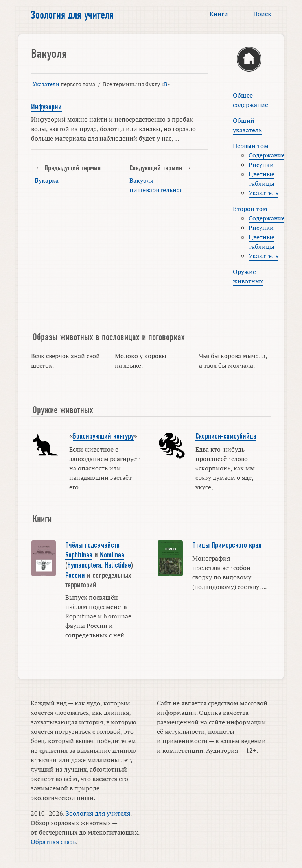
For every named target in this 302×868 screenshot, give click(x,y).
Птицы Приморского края (227, 545)
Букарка (47, 180)
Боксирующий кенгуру (103, 436)
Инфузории (46, 107)
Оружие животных (248, 276)
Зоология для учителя (72, 15)
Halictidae (118, 565)
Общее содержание (250, 100)
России (75, 576)
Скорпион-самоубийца (226, 436)
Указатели (46, 84)
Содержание (267, 155)
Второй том (250, 209)
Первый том (251, 146)
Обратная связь (53, 842)
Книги (219, 14)
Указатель (263, 193)
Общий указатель (247, 125)
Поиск (262, 14)
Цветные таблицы (261, 179)
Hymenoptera (84, 565)
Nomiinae (112, 555)
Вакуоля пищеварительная (156, 185)
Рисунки (261, 165)
